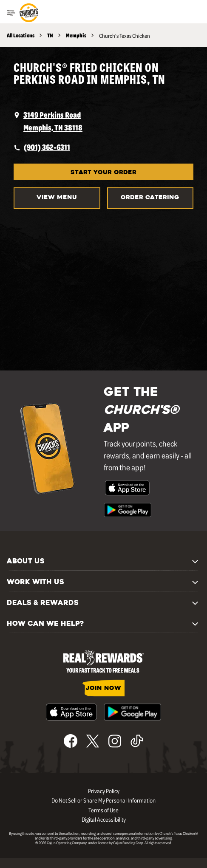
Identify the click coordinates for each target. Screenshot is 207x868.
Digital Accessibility (104, 819)
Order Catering (150, 198)
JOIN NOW (103, 688)
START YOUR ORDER (103, 173)
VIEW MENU (57, 198)
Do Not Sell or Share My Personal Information (103, 800)
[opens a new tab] (103, 121)
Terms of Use (103, 810)
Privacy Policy (104, 791)
